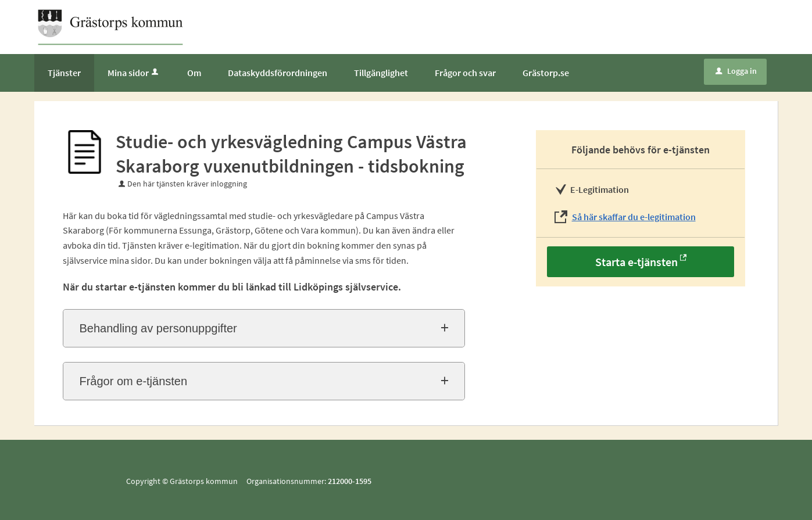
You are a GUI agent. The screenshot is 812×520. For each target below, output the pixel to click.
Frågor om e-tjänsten (133, 381)
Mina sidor (134, 73)
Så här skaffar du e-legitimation (634, 217)
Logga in (736, 71)
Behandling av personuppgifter (158, 328)
